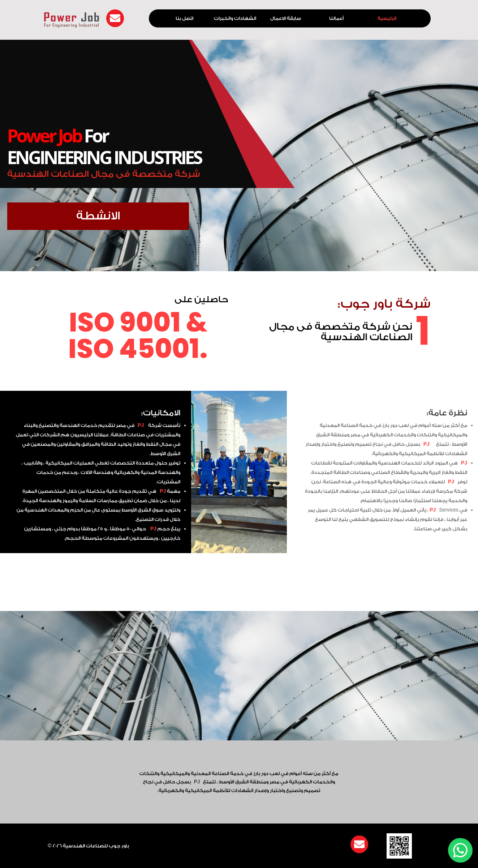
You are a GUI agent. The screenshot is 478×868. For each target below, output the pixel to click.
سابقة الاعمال (286, 18)
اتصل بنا (184, 18)
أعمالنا (336, 18)
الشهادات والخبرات (235, 18)
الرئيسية (387, 18)
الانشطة (101, 216)
